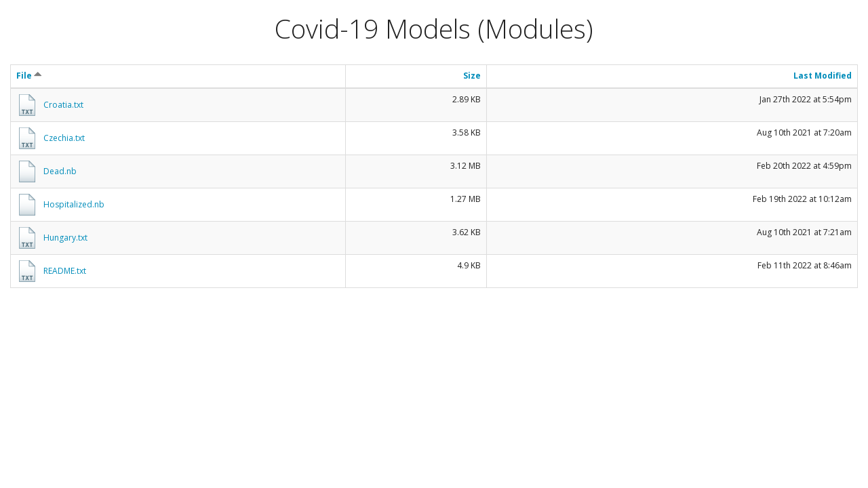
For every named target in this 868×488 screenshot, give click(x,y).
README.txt (65, 271)
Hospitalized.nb (74, 204)
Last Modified (823, 76)
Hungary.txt (65, 238)
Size (472, 76)
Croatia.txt (63, 105)
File (29, 76)
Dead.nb (60, 171)
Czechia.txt (64, 138)
